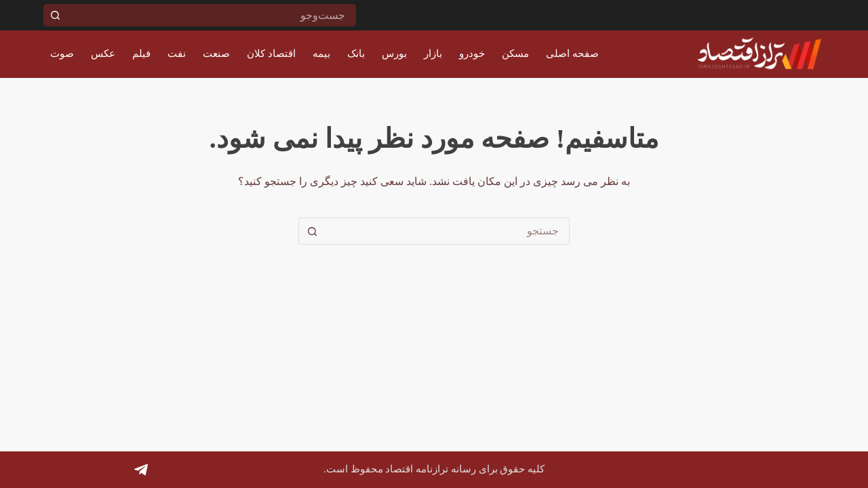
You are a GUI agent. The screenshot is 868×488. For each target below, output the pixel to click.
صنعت (216, 54)
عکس (103, 54)
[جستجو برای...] (211, 15)
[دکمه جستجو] (55, 15)
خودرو (472, 54)
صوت (62, 54)
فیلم (141, 54)
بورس (394, 54)
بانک (356, 54)
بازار (433, 54)
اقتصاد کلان (271, 54)
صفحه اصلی (572, 54)
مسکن (515, 54)
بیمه (321, 54)
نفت (177, 54)
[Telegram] (141, 470)
